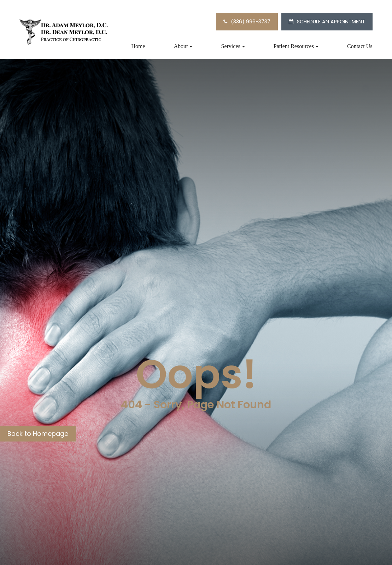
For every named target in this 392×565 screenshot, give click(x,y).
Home (138, 46)
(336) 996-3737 (251, 22)
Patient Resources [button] (296, 46)
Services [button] (233, 46)
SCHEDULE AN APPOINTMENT (331, 22)
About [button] (183, 46)
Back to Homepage (38, 434)
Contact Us (360, 46)
